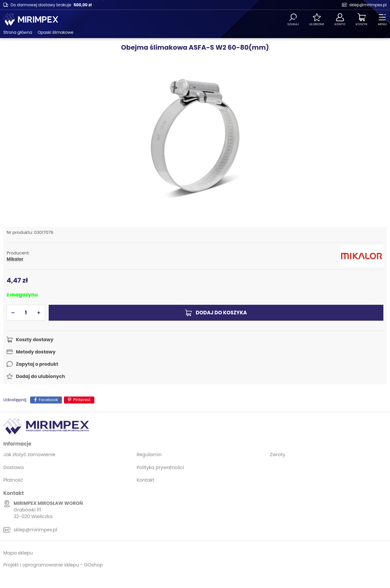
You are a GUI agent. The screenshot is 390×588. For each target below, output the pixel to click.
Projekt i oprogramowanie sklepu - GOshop (53, 565)
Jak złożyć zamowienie (29, 454)
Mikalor (15, 259)
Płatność (13, 480)
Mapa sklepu (18, 553)
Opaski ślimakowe (56, 32)
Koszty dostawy (35, 340)
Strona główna (18, 32)
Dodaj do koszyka (221, 313)
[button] (13, 313)
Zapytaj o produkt (37, 364)
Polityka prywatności (160, 467)
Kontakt (146, 480)
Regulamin (149, 454)
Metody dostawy (36, 352)
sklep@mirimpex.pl (368, 5)
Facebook (49, 400)
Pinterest (82, 400)
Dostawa (14, 467)
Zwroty (277, 454)
